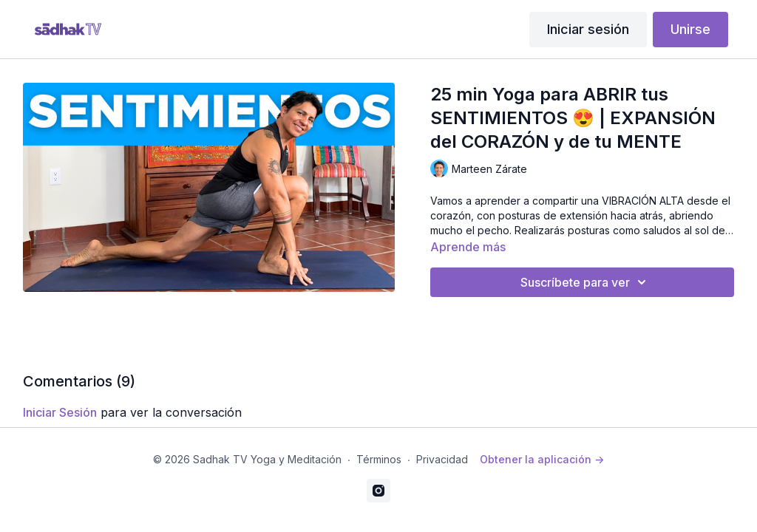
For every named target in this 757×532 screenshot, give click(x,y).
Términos (379, 459)
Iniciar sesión (588, 29)
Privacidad (442, 459)
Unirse (690, 29)
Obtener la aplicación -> (542, 459)
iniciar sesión (60, 412)
